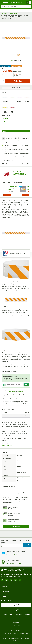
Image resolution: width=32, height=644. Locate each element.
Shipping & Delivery (22, 615)
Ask (26, 385)
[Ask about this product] (16, 385)
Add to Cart (7, 195)
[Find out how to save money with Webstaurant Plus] (2, 187)
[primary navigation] (4, 2)
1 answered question (15, 20)
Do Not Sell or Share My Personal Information (16, 634)
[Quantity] (4, 81)
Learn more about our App (14, 564)
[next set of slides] (31, 191)
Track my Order (16, 610)
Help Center (16, 605)
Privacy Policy (20, 392)
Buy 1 (3, 69)
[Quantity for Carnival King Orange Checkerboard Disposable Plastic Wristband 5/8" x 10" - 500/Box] (21, 195)
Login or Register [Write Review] (16, 526)
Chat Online (7, 615)
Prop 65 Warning (7, 446)
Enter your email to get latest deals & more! (15, 541)
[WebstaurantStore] (16, 570)
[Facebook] (11, 580)
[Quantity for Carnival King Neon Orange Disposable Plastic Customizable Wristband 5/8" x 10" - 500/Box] (2, 195)
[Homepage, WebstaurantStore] (16, 2)
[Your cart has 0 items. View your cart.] (29, 2)
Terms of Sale (16, 623)
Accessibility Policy (16, 631)
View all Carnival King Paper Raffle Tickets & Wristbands (20, 173)
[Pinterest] (20, 580)
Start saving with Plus (12, 555)
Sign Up (27, 545)
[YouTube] (7, 580)
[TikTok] (16, 580)
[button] (14, 55)
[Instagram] (2, 580)
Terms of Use (12, 392)
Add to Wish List (16, 88)
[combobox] (16, 7)
